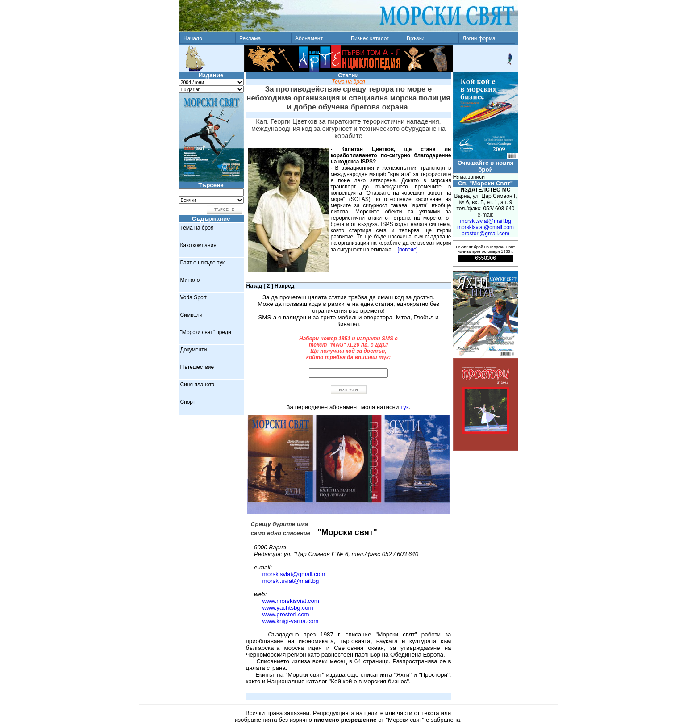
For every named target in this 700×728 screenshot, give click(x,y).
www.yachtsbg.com (288, 608)
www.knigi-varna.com (291, 621)
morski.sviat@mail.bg (291, 581)
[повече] (408, 250)
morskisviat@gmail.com (294, 574)
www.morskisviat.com (291, 601)
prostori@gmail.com (485, 234)
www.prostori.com (286, 614)
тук (405, 407)
